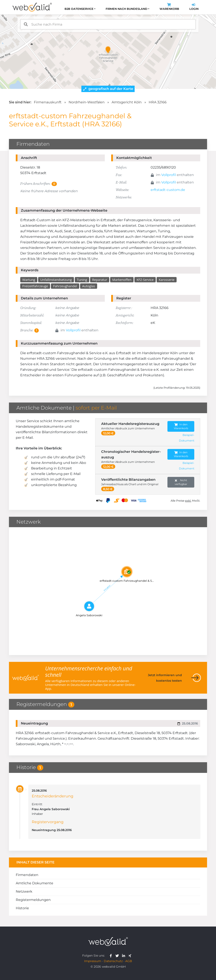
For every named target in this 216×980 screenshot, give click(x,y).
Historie (22, 908)
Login (194, 7)
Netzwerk (24, 892)
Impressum (93, 961)
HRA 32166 (158, 102)
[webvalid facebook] (112, 955)
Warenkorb (169, 7)
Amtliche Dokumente (35, 883)
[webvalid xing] (130, 955)
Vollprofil (169, 175)
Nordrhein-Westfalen (87, 102)
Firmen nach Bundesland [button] (127, 9)
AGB (129, 961)
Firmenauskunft (48, 102)
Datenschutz (113, 961)
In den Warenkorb (181, 426)
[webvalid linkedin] (125, 955)
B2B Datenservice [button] (79, 9)
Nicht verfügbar (181, 482)
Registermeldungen (33, 900)
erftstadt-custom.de (168, 190)
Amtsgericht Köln (127, 102)
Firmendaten (27, 875)
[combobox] (108, 24)
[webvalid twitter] (118, 955)
